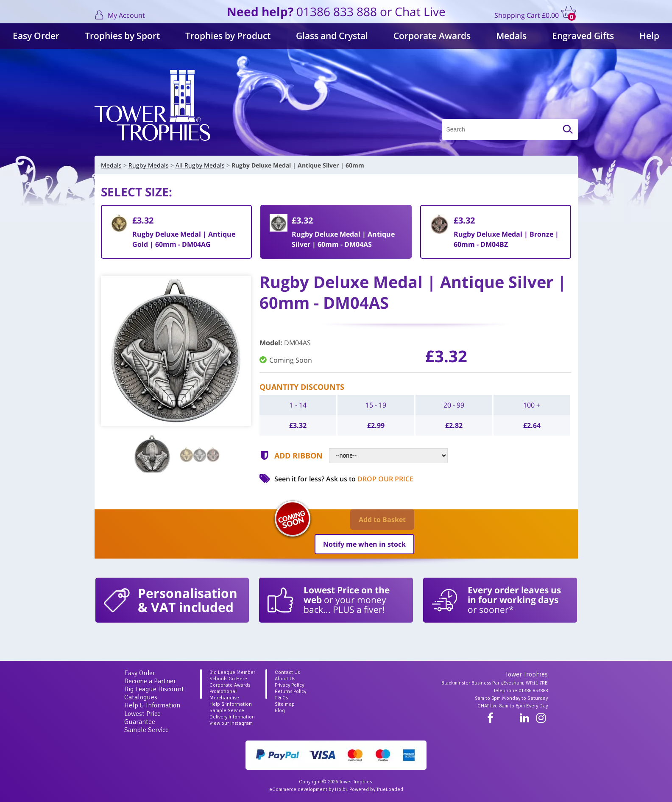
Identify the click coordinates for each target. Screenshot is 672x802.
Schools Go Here (228, 679)
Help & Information (152, 705)
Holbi (341, 789)
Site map (285, 704)
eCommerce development (298, 789)
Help (649, 36)
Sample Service (146, 730)
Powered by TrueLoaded (376, 789)
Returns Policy (290, 692)
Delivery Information (232, 717)
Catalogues (141, 697)
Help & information (231, 704)
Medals (511, 36)
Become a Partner (150, 681)
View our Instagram (231, 723)
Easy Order (36, 36)
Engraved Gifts (583, 36)
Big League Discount (154, 689)
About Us (285, 679)
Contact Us (287, 672)
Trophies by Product (228, 36)
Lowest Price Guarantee (142, 718)
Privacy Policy (289, 685)
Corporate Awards (432, 36)
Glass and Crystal (332, 36)
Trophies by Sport (122, 36)
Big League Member (232, 672)
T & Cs (281, 698)
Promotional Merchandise (224, 695)
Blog (280, 711)
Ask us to (370, 479)
